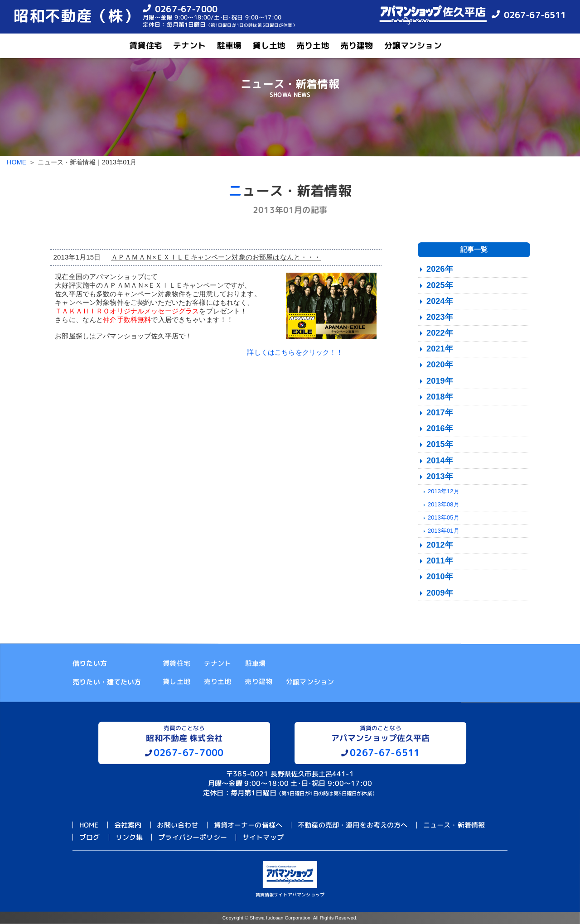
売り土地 (313, 46)
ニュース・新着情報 (454, 825)
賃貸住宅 (146, 46)
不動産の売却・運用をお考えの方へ (353, 825)
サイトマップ (263, 837)
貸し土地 (269, 46)
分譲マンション (413, 46)
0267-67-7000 (186, 8)
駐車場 (229, 46)
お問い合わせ (177, 825)
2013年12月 (444, 491)
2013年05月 (444, 517)
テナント (190, 46)
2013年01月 (444, 531)
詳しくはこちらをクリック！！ (295, 352)
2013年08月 (444, 504)
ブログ (89, 837)
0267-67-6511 (535, 15)
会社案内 (128, 825)
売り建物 (357, 46)
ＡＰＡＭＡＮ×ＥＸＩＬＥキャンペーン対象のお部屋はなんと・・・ (216, 257)
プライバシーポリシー (193, 837)
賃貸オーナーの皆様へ (248, 825)
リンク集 (129, 837)
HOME (17, 162)
